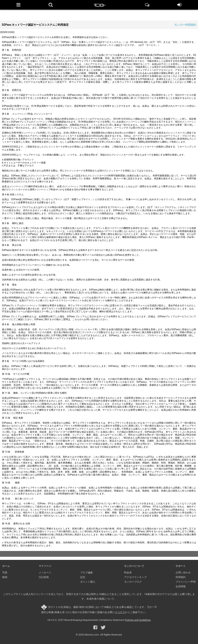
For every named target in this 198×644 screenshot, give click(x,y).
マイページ (45, 566)
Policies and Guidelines (138, 620)
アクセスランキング (135, 577)
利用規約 (181, 577)
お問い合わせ (183, 572)
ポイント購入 (88, 582)
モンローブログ (133, 582)
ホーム (6, 566)
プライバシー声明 (186, 582)
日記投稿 (44, 577)
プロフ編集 (87, 572)
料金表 (128, 572)
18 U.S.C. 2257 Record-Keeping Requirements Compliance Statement (86, 620)
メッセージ (45, 572)
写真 (5, 572)
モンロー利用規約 (185, 25)
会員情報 (181, 586)
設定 (83, 577)
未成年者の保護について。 (102, 599)
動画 (5, 577)
